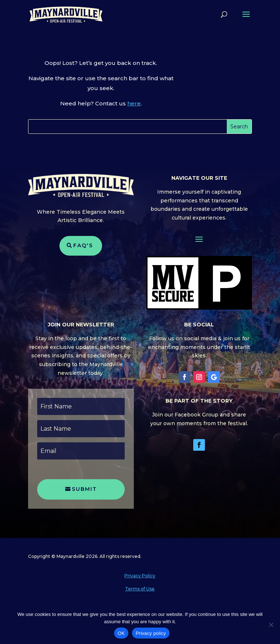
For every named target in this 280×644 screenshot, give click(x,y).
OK (121, 633)
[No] (271, 625)
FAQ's (83, 245)
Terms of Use (140, 589)
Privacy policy (151, 633)
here (134, 103)
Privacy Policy (140, 576)
